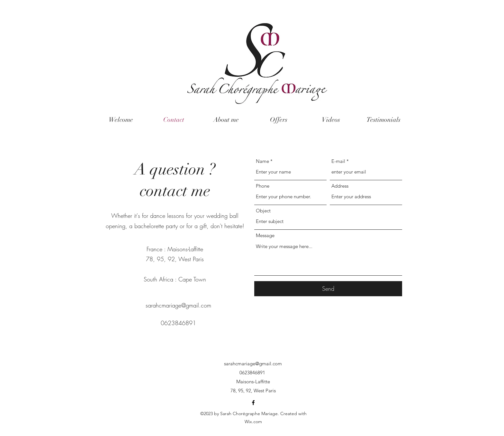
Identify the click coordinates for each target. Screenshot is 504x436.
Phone (263, 186)
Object (263, 211)
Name (262, 161)
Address (340, 186)
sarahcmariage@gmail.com (178, 305)
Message (265, 235)
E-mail (338, 161)
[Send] (328, 289)
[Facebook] (253, 403)
